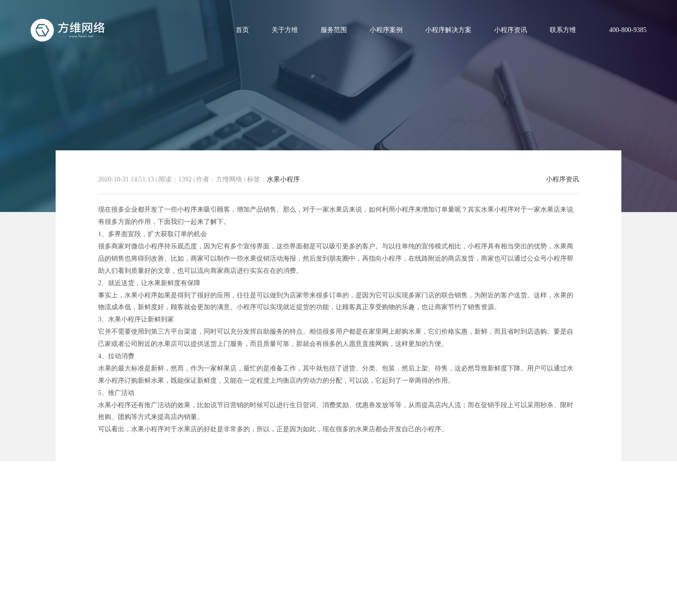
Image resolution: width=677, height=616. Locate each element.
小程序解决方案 (448, 30)
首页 (242, 30)
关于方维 (285, 30)
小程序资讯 (511, 30)
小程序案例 (386, 30)
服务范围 (334, 30)
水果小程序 (283, 179)
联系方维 (563, 30)
